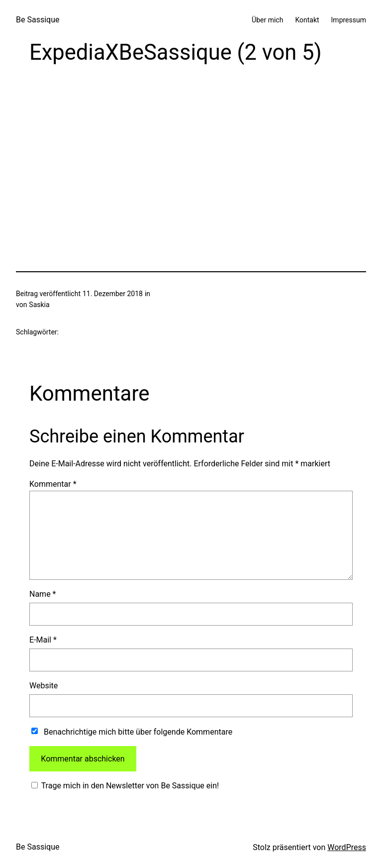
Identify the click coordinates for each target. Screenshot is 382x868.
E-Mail (43, 640)
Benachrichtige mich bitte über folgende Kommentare (138, 732)
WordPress (347, 847)
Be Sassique (38, 20)
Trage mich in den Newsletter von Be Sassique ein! (129, 786)
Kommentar (53, 484)
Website (44, 686)
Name (43, 594)
